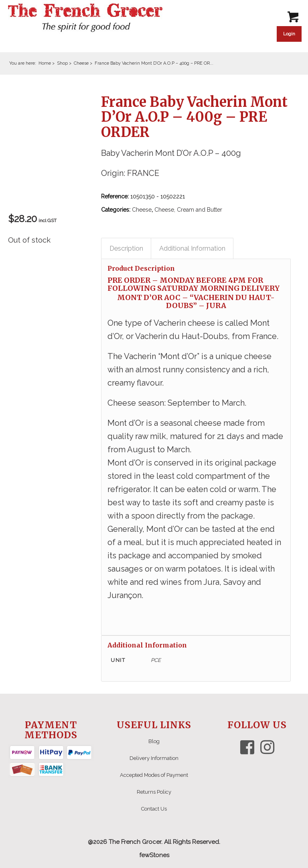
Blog (154, 741)
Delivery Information (154, 758)
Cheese (142, 210)
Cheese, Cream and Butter (188, 210)
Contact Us (154, 809)
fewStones (154, 855)
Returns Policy (154, 792)
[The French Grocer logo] (85, 18)
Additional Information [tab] (192, 248)
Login (289, 34)
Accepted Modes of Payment (154, 775)
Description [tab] (126, 248)
